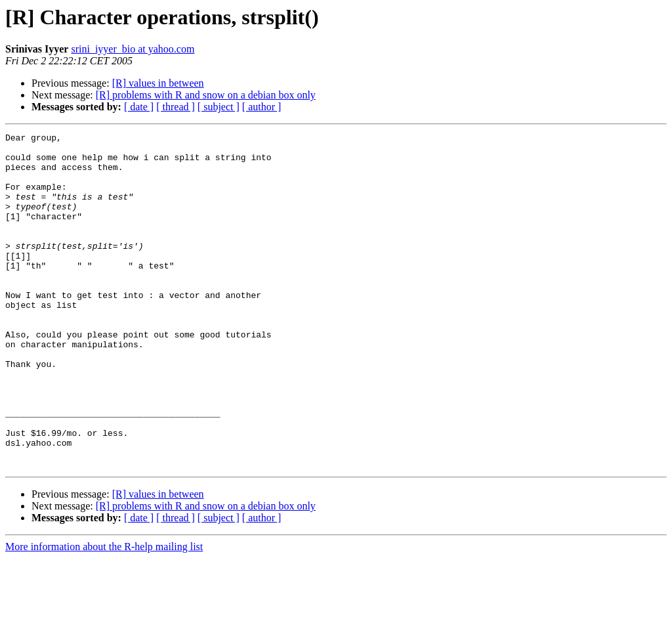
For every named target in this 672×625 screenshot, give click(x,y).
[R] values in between (158, 83)
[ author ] (262, 107)
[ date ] (139, 107)
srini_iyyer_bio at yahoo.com (133, 49)
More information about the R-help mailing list (104, 614)
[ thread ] (176, 107)
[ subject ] (219, 107)
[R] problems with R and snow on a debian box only (206, 95)
